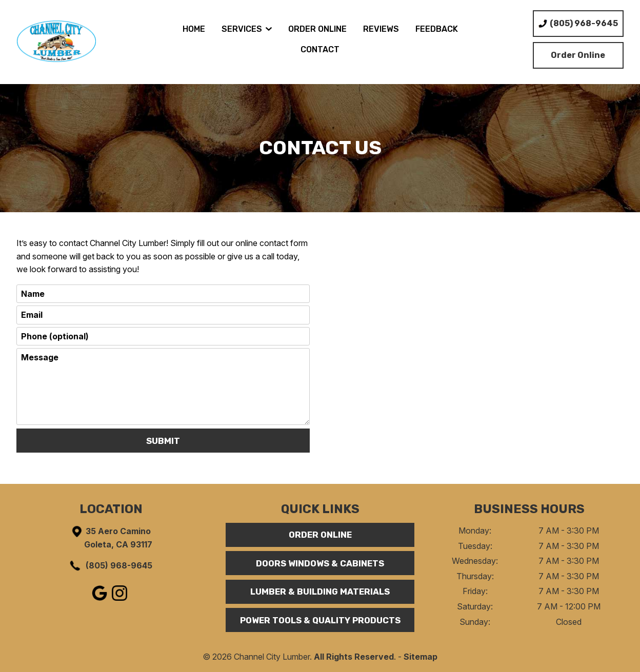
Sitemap (421, 657)
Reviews (381, 29)
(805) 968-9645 (110, 566)
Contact (320, 49)
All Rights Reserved (354, 657)
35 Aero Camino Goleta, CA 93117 (111, 537)
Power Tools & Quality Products (320, 620)
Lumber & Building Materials (320, 592)
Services (247, 29)
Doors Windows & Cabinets (320, 563)
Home (194, 29)
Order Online (317, 29)
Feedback (437, 29)
